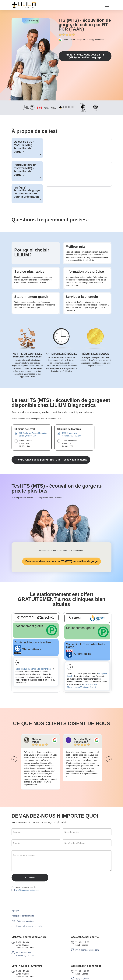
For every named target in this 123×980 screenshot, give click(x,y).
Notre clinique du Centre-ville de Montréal (33, 669)
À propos (15, 911)
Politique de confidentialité (23, 916)
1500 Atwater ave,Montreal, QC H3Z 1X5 (72, 434)
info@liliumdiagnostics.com (28, 890)
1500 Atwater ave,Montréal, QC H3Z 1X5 (26, 954)
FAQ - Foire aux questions (23, 921)
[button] (107, 5)
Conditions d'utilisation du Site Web (27, 926)
